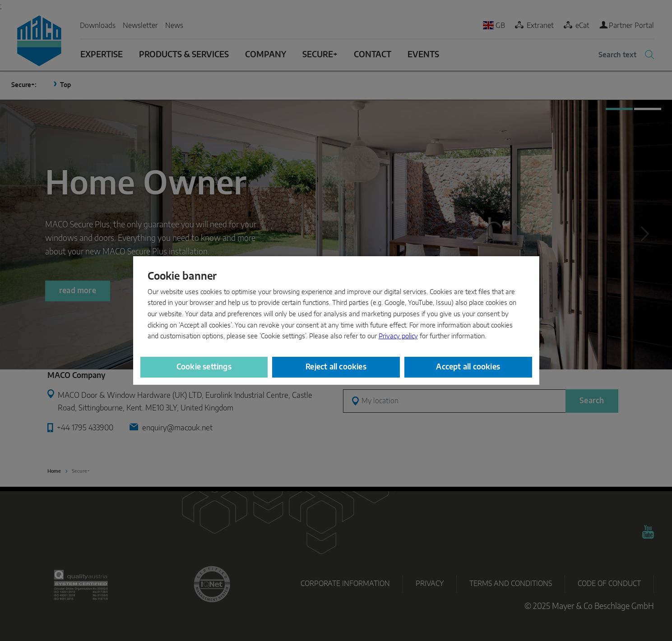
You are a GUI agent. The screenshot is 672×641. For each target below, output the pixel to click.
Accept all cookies (468, 367)
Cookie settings (204, 367)
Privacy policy (398, 336)
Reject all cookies (336, 367)
